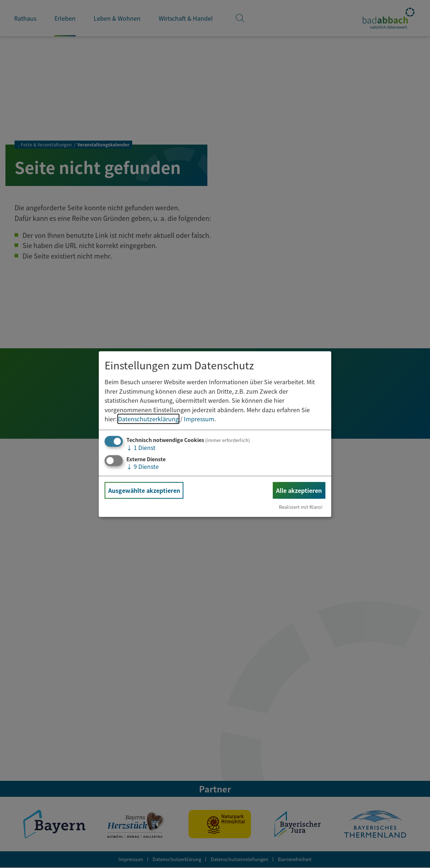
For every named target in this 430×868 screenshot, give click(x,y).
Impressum (199, 419)
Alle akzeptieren (299, 490)
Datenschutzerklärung (148, 419)
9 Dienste (143, 466)
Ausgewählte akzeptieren (144, 490)
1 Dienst (141, 447)
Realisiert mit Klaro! (301, 507)
